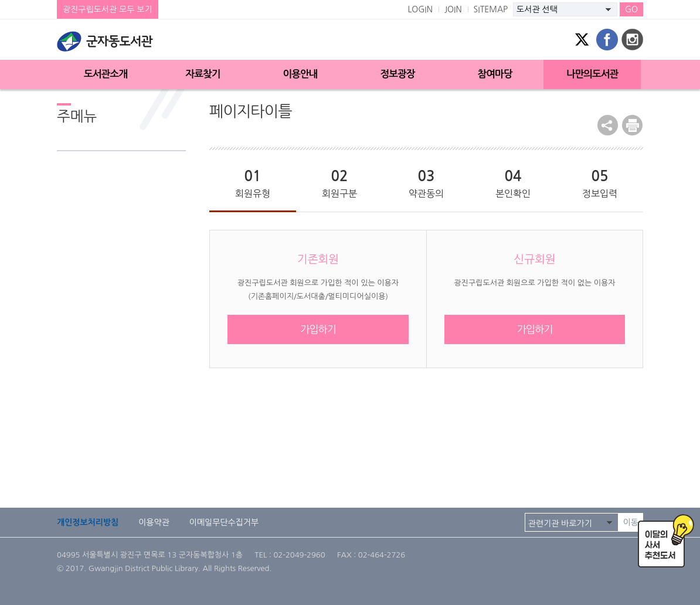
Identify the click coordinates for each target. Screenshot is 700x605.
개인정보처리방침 (88, 522)
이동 (631, 522)
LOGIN (420, 9)
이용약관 (154, 522)
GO (631, 9)
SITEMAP (491, 9)
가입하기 (318, 329)
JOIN (453, 9)
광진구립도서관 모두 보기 (108, 9)
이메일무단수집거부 (224, 522)
